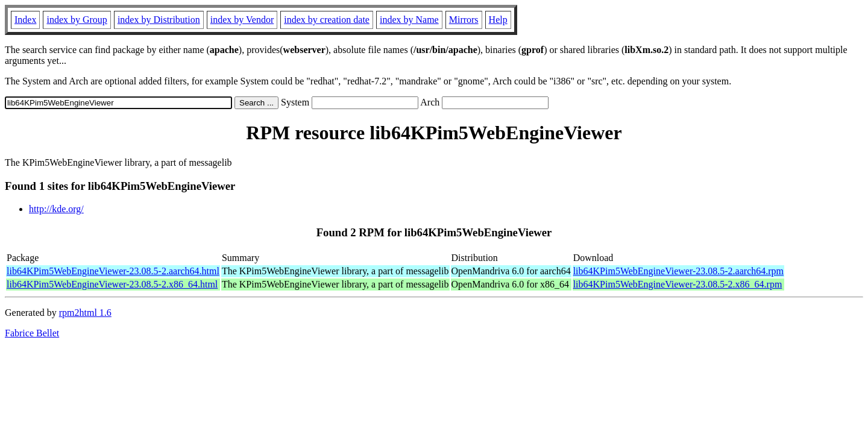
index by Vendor (242, 20)
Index (25, 20)
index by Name (409, 20)
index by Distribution (159, 20)
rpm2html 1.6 (85, 313)
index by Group (77, 20)
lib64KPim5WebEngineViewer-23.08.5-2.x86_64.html (112, 284)
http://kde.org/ (56, 209)
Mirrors (464, 20)
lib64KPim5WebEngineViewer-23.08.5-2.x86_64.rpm (678, 284)
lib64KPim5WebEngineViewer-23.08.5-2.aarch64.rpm (678, 271)
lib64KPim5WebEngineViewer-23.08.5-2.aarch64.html (113, 271)
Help (498, 20)
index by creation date (327, 20)
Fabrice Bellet (32, 333)
